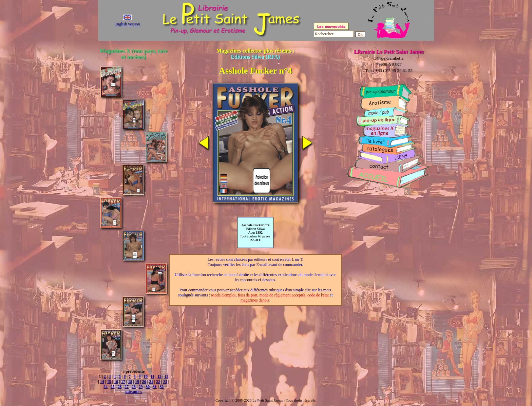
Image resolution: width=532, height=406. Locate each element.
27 (127, 387)
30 (148, 387)
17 (123, 382)
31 (155, 387)
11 (153, 376)
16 (116, 382)
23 (165, 382)
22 (158, 382)
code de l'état (318, 295)
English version (127, 24)
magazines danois (255, 300)
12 (159, 376)
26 (119, 387)
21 (151, 382)
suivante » (134, 392)
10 (146, 376)
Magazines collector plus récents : (255, 54)
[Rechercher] (334, 34)
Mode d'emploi (223, 295)
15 (109, 382)
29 (140, 387)
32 (161, 387)
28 (134, 387)
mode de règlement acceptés (282, 295)
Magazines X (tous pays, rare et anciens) (134, 54)
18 (130, 382)
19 (137, 382)
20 (144, 382)
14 (102, 382)
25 (113, 387)
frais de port (247, 295)
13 (166, 376)
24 (106, 387)
